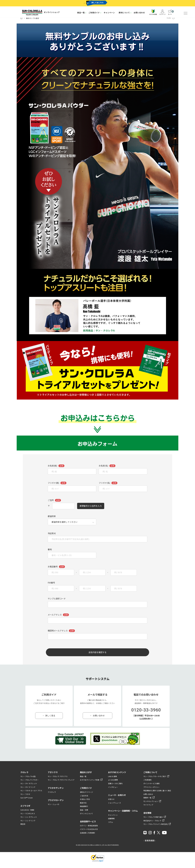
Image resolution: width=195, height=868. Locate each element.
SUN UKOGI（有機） (28, 814)
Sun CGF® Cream (27, 802)
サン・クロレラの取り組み (153, 821)
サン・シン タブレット (29, 821)
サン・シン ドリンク (28, 825)
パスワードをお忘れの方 (89, 834)
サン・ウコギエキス (28, 818)
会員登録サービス (88, 826)
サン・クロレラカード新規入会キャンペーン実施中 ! (87, 3)
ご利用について (150, 777)
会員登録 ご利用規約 (87, 837)
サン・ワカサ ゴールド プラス (31, 795)
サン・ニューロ (53, 809)
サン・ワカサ (25, 799)
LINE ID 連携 (112, 781)
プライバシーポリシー (151, 791)
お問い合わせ (139, 13)
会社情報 (147, 817)
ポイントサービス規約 (151, 788)
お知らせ (111, 804)
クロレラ (24, 777)
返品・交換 (84, 814)
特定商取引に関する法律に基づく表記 (157, 795)
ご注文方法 (84, 800)
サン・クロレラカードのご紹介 (155, 781)
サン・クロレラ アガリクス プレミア (61, 784)
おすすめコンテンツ (117, 777)
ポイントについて (86, 818)
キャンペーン (109, 13)
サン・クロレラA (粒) (28, 781)
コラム (110, 826)
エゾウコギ (25, 810)
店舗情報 (111, 823)
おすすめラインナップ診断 (90, 784)
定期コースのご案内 (115, 788)
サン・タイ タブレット (29, 788)
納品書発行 (84, 811)
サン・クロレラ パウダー (29, 784)
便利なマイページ (86, 796)
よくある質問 (113, 784)
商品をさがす (86, 777)
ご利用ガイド (94, 13)
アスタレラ (52, 796)
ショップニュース (114, 807)
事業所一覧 (147, 802)
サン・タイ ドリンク (28, 791)
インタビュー (113, 791)
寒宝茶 (23, 829)
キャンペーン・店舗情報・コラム (123, 815)
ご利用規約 (147, 784)
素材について (124, 13)
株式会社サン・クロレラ (152, 825)
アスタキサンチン (56, 792)
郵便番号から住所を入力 (91, 510)
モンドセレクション (151, 806)
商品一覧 (81, 13)
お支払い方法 (85, 804)
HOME (169, 22)
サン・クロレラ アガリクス (58, 781)
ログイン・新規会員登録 (89, 830)
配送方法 (83, 807)
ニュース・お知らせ (117, 799)
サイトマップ (148, 809)
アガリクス (53, 777)
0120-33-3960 (146, 714)
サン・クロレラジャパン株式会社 (156, 829)
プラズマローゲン (56, 804)
